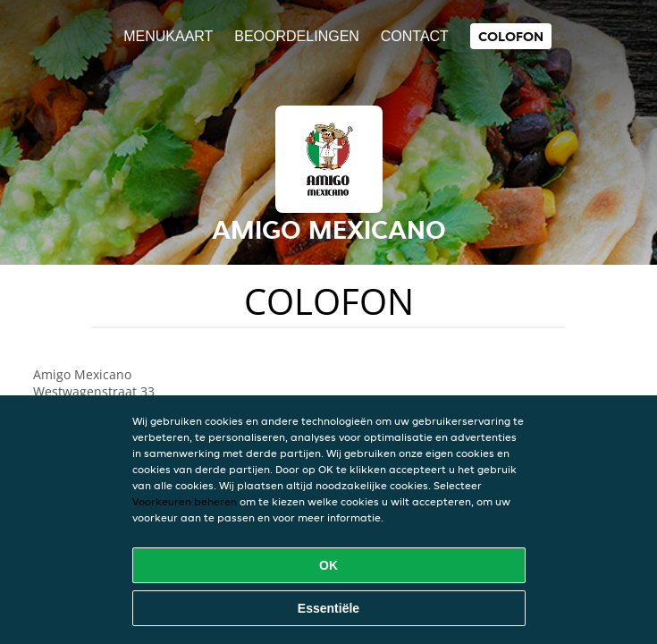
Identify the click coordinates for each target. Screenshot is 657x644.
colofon (511, 36)
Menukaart (168, 36)
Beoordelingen (297, 36)
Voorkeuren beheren (185, 501)
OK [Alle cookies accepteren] (328, 565)
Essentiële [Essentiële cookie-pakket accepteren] (328, 608)
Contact (415, 36)
